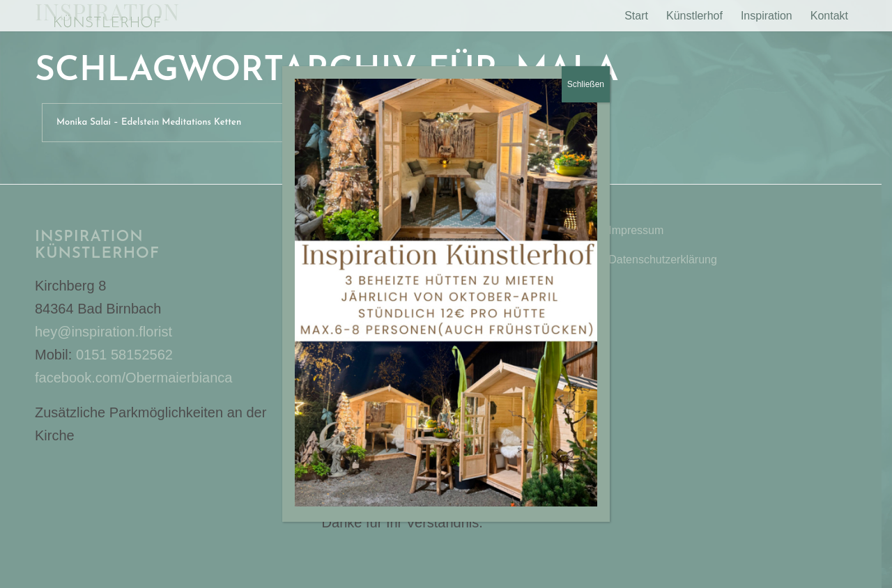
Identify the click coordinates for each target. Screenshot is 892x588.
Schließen (586, 84)
